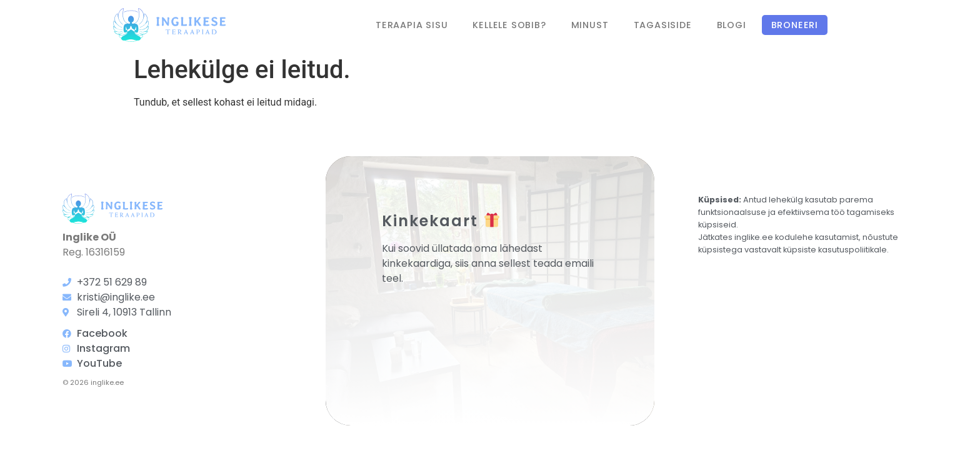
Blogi (732, 25)
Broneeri (795, 25)
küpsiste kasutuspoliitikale (835, 250)
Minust (590, 25)
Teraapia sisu (412, 25)
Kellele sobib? (509, 25)
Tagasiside (663, 25)
